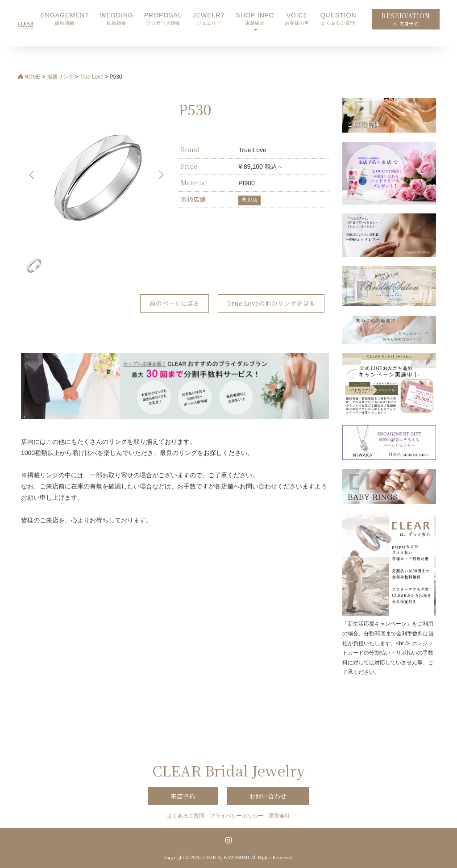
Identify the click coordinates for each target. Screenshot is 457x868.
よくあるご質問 (186, 816)
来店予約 (183, 796)
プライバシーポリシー (237, 816)
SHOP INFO (255, 19)
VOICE (297, 19)
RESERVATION (406, 19)
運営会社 (279, 816)
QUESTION (338, 19)
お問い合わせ (268, 796)
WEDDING (117, 19)
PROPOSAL (163, 19)
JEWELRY (209, 19)
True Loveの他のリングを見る (271, 303)
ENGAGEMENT (65, 19)
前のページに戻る (174, 303)
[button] (161, 175)
